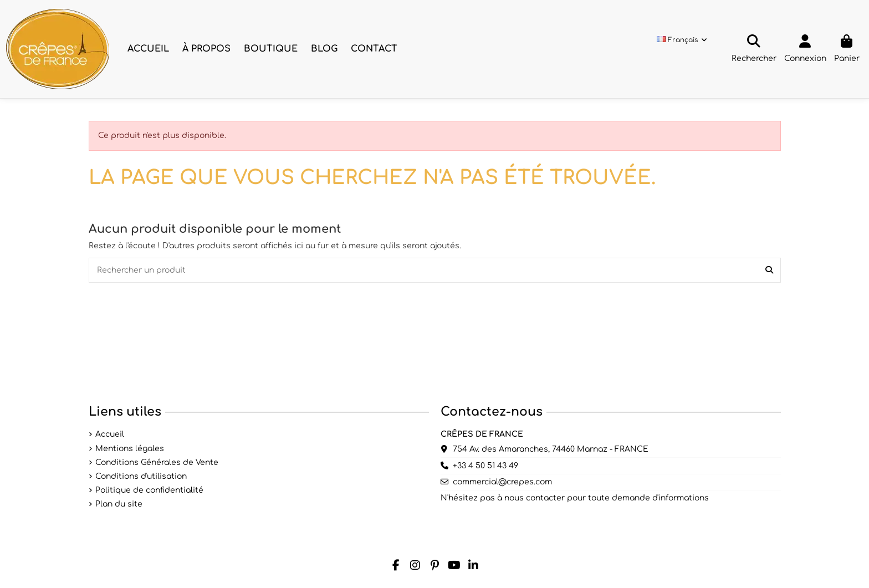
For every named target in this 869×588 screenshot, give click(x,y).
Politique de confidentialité (149, 490)
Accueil (110, 434)
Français (683, 40)
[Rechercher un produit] (769, 270)
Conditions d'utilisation (141, 476)
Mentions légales (130, 449)
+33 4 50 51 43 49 (485, 466)
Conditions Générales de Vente (157, 462)
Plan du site (119, 504)
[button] (206, 49)
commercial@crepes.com (502, 482)
